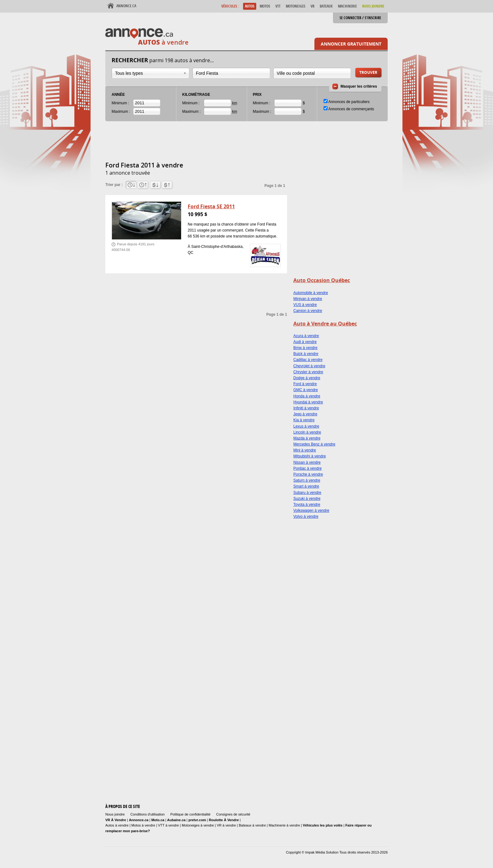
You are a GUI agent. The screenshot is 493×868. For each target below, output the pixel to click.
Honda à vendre (307, 396)
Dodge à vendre (307, 378)
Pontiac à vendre (307, 468)
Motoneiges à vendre (198, 825)
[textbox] (231, 73)
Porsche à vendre (308, 474)
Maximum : (121, 112)
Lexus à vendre (306, 426)
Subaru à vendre (307, 493)
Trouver (368, 72)
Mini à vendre (305, 450)
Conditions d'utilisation (148, 814)
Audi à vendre (305, 342)
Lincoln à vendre (307, 432)
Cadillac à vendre (308, 360)
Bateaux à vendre (252, 825)
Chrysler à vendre (308, 372)
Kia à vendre (304, 420)
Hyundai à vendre (308, 402)
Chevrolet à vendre (309, 366)
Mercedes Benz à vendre (314, 444)
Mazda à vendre (307, 438)
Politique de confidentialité (191, 814)
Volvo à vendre (306, 516)
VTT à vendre (169, 825)
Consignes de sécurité (233, 814)
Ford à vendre (305, 384)
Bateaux (326, 6)
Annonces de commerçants (351, 109)
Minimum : (120, 103)
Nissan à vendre (307, 462)
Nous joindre (115, 814)
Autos (250, 6)
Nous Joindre (373, 6)
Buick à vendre (306, 354)
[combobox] (150, 73)
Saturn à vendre (307, 480)
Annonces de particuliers (349, 102)
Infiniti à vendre (306, 408)
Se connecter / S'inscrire (360, 18)
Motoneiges (296, 6)
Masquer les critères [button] (359, 86)
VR (313, 6)
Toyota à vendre (307, 505)
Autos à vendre (117, 825)
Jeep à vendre (305, 414)
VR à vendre (226, 825)
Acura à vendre (306, 336)
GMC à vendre (306, 390)
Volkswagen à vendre (311, 510)
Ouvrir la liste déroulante (185, 73)
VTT (278, 6)
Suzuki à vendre (307, 499)
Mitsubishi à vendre (310, 456)
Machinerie (347, 6)
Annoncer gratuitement (351, 44)
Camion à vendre (308, 311)
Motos (265, 6)
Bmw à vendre (305, 348)
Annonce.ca (126, 6)
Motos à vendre (143, 825)
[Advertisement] (220, 145)
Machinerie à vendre (285, 825)
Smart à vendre (306, 486)
